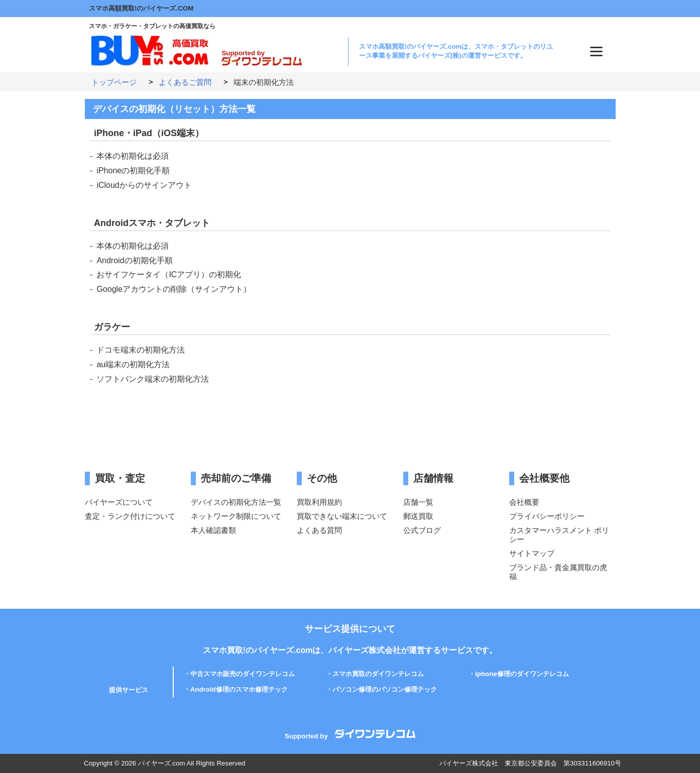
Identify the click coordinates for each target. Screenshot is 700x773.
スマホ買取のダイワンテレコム (378, 674)
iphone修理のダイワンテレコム (522, 674)
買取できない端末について (342, 516)
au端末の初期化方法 (133, 364)
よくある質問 (319, 530)
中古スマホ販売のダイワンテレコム (243, 674)
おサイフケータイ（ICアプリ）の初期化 (169, 274)
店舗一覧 (418, 502)
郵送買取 (418, 516)
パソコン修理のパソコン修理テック (385, 689)
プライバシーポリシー (547, 516)
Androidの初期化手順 (134, 260)
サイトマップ (532, 553)
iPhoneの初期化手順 (133, 171)
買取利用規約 (319, 502)
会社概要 (524, 502)
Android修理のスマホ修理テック (239, 689)
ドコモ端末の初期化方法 (141, 350)
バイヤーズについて (119, 502)
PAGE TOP (679, 740)
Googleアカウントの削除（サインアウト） (174, 289)
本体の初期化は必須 (133, 156)
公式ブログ (422, 530)
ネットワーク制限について (236, 516)
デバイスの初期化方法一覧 (236, 502)
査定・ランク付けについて (130, 516)
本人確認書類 (213, 530)
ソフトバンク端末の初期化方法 (153, 379)
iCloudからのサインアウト (144, 185)
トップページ (114, 82)
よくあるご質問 (185, 82)
